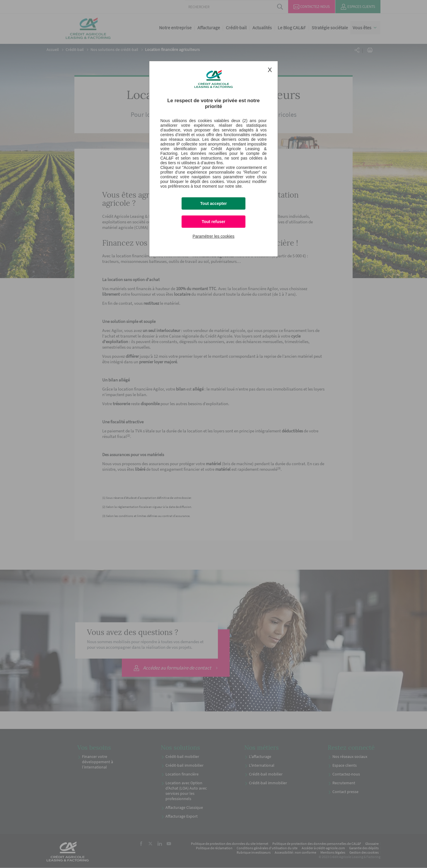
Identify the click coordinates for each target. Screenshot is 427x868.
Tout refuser (214, 222)
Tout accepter (214, 203)
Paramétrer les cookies (213, 236)
